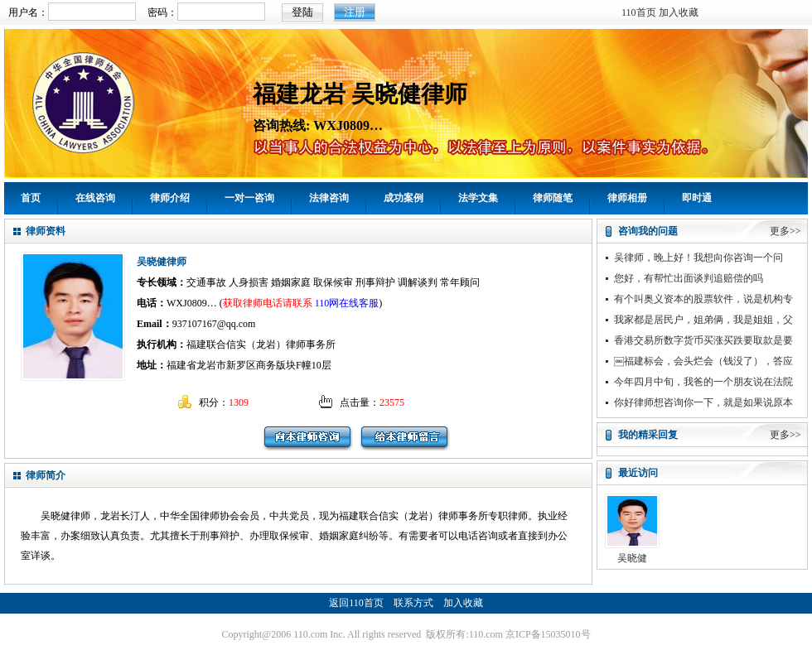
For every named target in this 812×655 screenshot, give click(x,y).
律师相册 (627, 198)
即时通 (697, 198)
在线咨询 (95, 198)
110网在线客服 (347, 303)
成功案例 (404, 198)
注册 (355, 12)
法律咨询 (329, 198)
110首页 (639, 12)
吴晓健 (632, 558)
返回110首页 (356, 603)
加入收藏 (679, 12)
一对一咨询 (249, 198)
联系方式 (413, 603)
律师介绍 (170, 198)
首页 (31, 198)
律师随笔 (553, 198)
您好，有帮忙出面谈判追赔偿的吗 (689, 278)
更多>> (785, 231)
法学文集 (478, 198)
